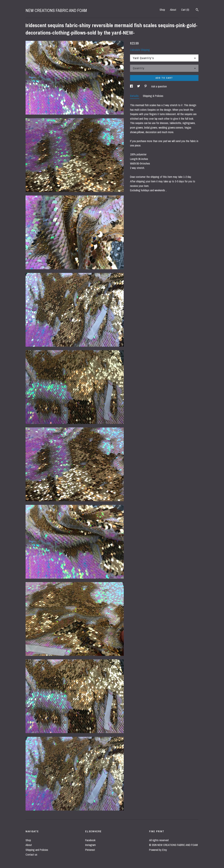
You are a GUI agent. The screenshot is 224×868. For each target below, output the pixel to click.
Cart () (185, 10)
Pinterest (90, 850)
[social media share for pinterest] (146, 86)
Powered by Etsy (158, 850)
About (173, 10)
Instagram (90, 845)
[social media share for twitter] (139, 86)
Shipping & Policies (153, 96)
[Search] (197, 10)
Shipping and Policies (37, 850)
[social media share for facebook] (132, 86)
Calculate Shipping (140, 50)
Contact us (31, 855)
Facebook (90, 840)
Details (135, 96)
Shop (162, 10)
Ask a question (159, 86)
